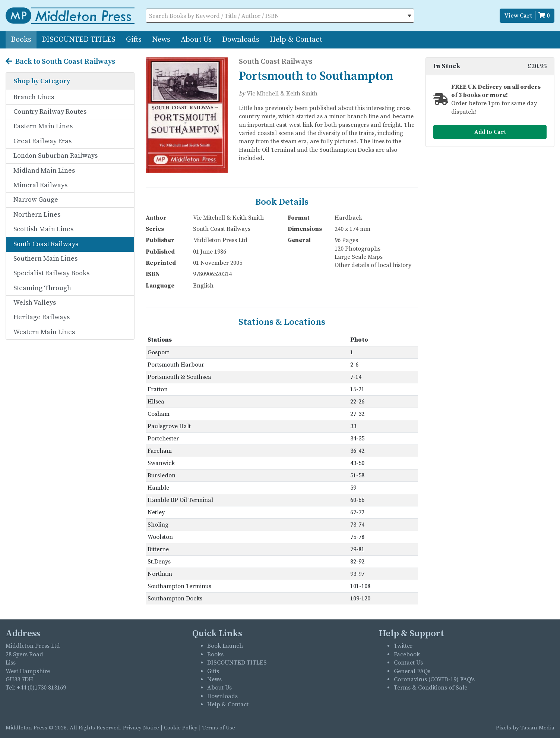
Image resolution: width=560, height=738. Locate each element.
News (161, 40)
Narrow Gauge (36, 200)
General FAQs (412, 671)
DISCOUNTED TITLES (79, 40)
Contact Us (408, 663)
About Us (196, 40)
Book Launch (225, 646)
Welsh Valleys (35, 303)
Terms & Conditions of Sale (431, 688)
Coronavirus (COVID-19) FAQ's (434, 679)
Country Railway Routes (50, 112)
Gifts (134, 40)
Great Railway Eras (42, 141)
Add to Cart (490, 132)
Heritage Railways (42, 317)
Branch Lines (34, 97)
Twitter (403, 646)
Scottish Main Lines (43, 229)
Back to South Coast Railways (60, 62)
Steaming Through (42, 288)
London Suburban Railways (56, 156)
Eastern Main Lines (43, 126)
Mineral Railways (40, 185)
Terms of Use (219, 728)
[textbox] (280, 16)
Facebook (407, 654)
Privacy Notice (141, 728)
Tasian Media (537, 728)
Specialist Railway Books (51, 273)
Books (21, 40)
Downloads (241, 40)
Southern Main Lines (45, 259)
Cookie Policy (181, 728)
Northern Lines (37, 215)
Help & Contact (296, 40)
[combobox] (280, 16)
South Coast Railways (46, 244)
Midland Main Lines (44, 171)
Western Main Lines (44, 332)
